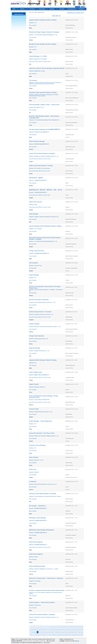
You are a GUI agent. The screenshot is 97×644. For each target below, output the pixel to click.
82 (59, 635)
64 (70, 632)
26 (35, 629)
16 (66, 627)
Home (14, 9)
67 (77, 632)
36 (59, 629)
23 (82, 627)
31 (47, 629)
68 (80, 632)
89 (75, 635)
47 (30, 632)
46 (82, 629)
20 (75, 627)
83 (61, 635)
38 (63, 629)
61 (63, 632)
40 (68, 629)
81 (56, 635)
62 (66, 632)
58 (56, 632)
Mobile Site (77, 641)
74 (40, 635)
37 (61, 629)
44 (77, 629)
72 (35, 635)
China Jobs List (41, 12)
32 (49, 629)
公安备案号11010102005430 (26, 643)
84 (63, 635)
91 (80, 635)
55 (49, 632)
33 (52, 629)
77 (47, 635)
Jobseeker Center (71, 13)
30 (45, 629)
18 (70, 627)
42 (73, 629)
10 (52, 627)
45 (80, 629)
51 (40, 632)
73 (38, 635)
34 (54, 629)
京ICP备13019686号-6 (16, 643)
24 (30, 629)
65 (73, 632)
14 (61, 627)
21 (77, 627)
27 (38, 629)
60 (61, 632)
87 (70, 635)
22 (80, 627)
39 (66, 629)
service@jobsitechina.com (68, 639)
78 (49, 635)
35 (56, 629)
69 (82, 632)
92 (82, 635)
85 (66, 635)
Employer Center (80, 13)
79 (52, 635)
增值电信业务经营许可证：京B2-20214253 (41, 643)
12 (56, 627)
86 (68, 635)
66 (75, 632)
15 (63, 627)
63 (68, 632)
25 (33, 629)
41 (70, 629)
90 (77, 635)
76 (45, 635)
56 (52, 632)
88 (73, 635)
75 (42, 635)
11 (54, 627)
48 (33, 632)
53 (45, 632)
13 (59, 627)
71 (33, 635)
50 (38, 632)
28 (40, 629)
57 (54, 632)
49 (35, 632)
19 (73, 627)
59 (59, 632)
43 (75, 629)
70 (30, 635)
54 (47, 632)
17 (68, 627)
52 (42, 632)
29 (42, 629)
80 (54, 635)
